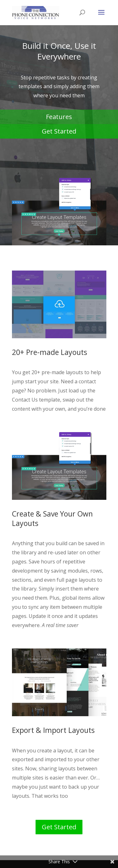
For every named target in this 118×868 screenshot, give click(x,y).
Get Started (59, 131)
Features (59, 117)
